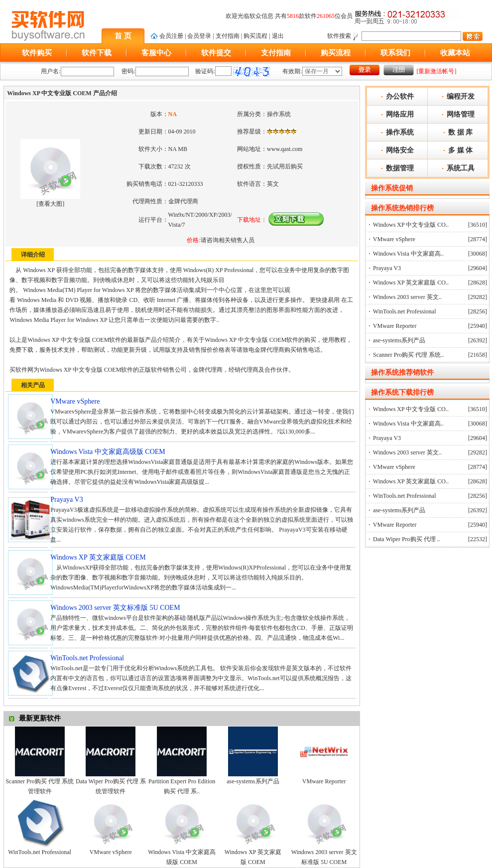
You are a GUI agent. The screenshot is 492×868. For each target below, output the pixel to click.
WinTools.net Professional (40, 852)
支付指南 (228, 36)
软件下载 (97, 53)
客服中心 (156, 53)
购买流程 (255, 36)
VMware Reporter (324, 781)
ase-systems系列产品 (253, 781)
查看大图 (50, 204)
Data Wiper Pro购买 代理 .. (407, 539)
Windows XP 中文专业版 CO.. (411, 225)
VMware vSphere (111, 852)
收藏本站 (455, 53)
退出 (278, 36)
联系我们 (395, 53)
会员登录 (199, 36)
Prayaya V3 (387, 268)
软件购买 (37, 53)
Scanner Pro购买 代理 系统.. (408, 355)
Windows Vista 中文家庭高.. (408, 254)
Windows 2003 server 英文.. (407, 297)
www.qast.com (285, 149)
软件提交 (216, 53)
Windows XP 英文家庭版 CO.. (411, 283)
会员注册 (171, 36)
